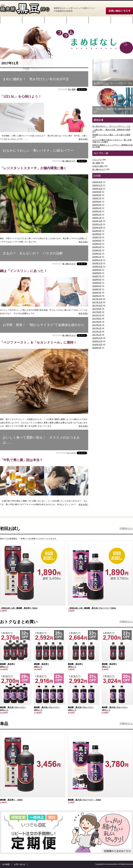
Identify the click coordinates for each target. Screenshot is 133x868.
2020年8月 (97, 195)
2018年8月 (97, 273)
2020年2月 (97, 215)
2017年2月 (97, 332)
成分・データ (56, 20)
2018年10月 (97, 267)
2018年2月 (97, 293)
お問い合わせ (20, 864)
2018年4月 (97, 286)
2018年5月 (97, 283)
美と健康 (72, 89)
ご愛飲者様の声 (100, 20)
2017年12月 (97, 299)
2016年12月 (97, 338)
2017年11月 (97, 302)
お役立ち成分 (98, 166)
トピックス (71, 453)
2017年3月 (97, 328)
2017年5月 (97, 322)
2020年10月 (97, 189)
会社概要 (6, 864)
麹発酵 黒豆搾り (25, 9)
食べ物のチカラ (69, 161)
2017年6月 (97, 319)
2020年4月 (97, 208)
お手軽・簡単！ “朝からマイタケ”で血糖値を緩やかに (44, 325)
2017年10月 (97, 306)
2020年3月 (97, 211)
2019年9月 (97, 231)
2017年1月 (97, 335)
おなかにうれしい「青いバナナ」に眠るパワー (38, 150)
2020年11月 (97, 185)
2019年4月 (97, 247)
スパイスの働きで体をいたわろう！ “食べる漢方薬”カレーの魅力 (112, 141)
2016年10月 (97, 345)
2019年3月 (97, 250)
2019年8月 (97, 234)
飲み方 (78, 20)
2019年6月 (97, 241)
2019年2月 (97, 254)
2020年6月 (97, 202)
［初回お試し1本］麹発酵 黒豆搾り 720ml (19, 608)
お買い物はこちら (119, 11)
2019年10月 (97, 228)
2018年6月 (97, 280)
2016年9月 (97, 348)
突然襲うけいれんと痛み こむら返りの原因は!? (111, 136)
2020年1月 (97, 218)
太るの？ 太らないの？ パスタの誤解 (33, 253)
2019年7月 (97, 237)
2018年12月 (97, 260)
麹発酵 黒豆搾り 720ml (11, 800)
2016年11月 (97, 341)
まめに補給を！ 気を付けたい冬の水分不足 (36, 79)
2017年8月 (97, 312)
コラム (122, 20)
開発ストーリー (11, 20)
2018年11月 (97, 263)
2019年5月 (97, 244)
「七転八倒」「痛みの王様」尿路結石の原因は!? (111, 130)
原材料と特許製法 (33, 20)
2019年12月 (97, 221)
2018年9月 (97, 270)
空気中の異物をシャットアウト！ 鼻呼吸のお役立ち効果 (113, 146)
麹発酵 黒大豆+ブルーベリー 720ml (84, 800)
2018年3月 (97, 289)
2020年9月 (97, 192)
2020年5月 (97, 205)
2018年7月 (97, 276)
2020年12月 (97, 182)
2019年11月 (97, 224)
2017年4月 (97, 325)
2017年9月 (97, 309)
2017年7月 (97, 315)
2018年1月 (97, 296)
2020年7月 (97, 198)
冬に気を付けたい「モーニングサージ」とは (111, 126)
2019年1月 (97, 257)
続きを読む (83, 139)
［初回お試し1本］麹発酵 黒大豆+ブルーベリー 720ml (92, 608)
